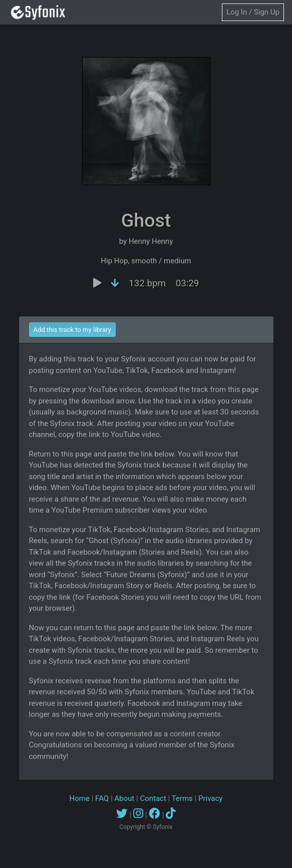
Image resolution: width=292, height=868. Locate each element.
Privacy (210, 798)
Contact (153, 798)
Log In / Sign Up (253, 12)
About (124, 798)
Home (80, 798)
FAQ (102, 798)
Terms (182, 798)
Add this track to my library (72, 330)
